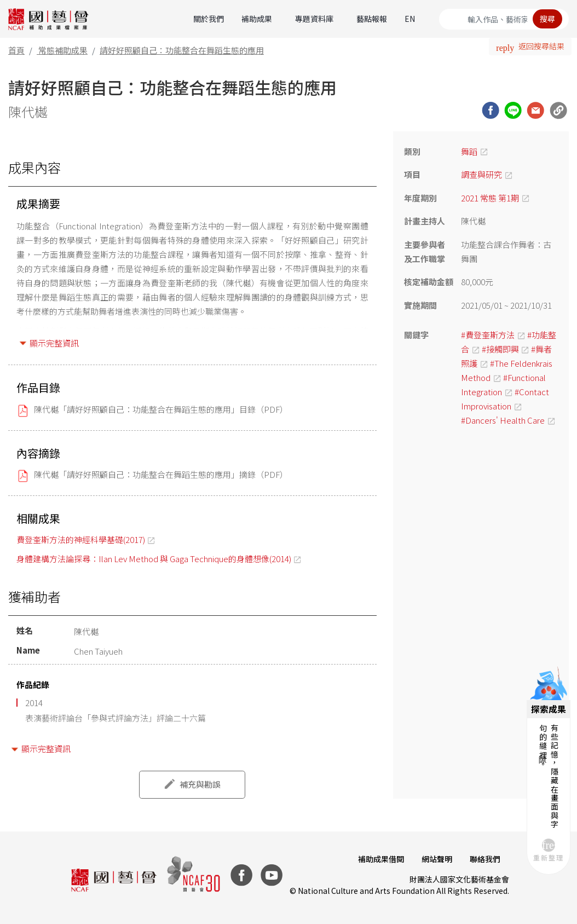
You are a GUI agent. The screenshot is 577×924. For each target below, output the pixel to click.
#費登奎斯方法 (488, 335)
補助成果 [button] (257, 19)
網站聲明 (437, 859)
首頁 (16, 50)
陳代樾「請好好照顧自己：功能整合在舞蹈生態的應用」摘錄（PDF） (161, 474)
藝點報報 (372, 19)
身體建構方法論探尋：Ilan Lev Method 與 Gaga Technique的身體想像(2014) (154, 559)
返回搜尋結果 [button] (541, 46)
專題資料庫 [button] (314, 19)
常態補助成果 (63, 50)
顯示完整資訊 (54, 343)
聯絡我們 (485, 859)
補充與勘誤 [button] (200, 784)
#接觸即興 (500, 349)
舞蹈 (469, 151)
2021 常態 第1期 (490, 198)
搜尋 (547, 19)
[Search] (504, 19)
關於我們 (209, 19)
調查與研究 (481, 174)
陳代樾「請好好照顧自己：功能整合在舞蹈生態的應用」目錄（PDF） (161, 409)
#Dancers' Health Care (503, 420)
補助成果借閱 (381, 859)
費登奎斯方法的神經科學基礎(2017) (81, 539)
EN (410, 19)
